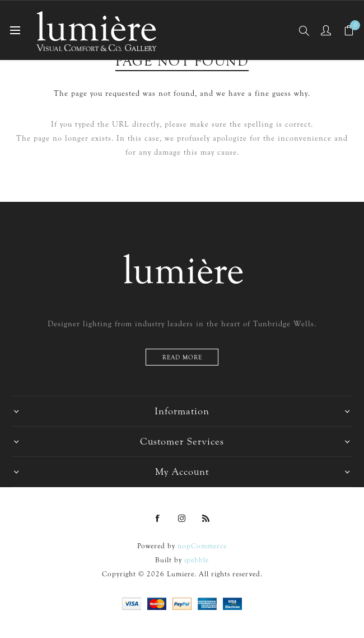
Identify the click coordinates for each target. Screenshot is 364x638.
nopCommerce (202, 546)
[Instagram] (182, 519)
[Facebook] (158, 519)
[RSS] (206, 519)
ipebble (197, 560)
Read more (182, 357)
